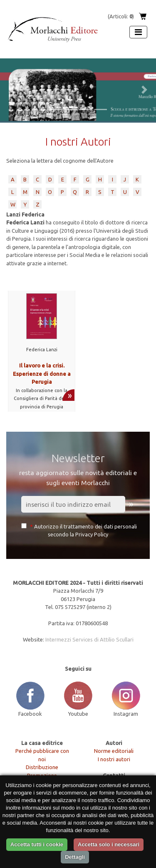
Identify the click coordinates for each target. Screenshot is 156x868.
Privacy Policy (92, 534)
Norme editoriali (114, 751)
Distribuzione (42, 767)
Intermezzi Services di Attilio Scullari (89, 639)
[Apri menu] (138, 32)
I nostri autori (114, 759)
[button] (12, 90)
